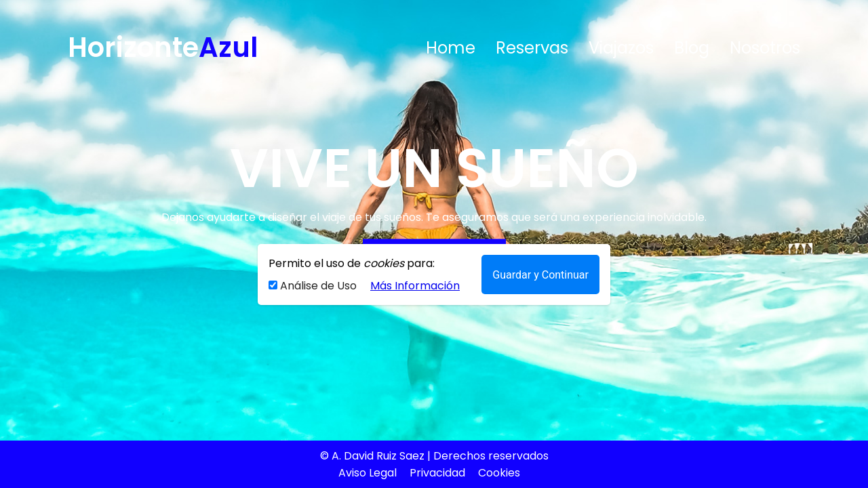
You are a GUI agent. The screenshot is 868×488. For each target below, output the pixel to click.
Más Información (415, 286)
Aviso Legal (368, 473)
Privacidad (437, 473)
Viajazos (621, 48)
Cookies (499, 473)
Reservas (532, 48)
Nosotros (765, 48)
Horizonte (163, 47)
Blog (692, 48)
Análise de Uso (314, 286)
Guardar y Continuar (540, 275)
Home (451, 48)
